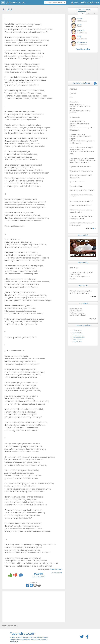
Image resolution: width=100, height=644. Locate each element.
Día (75, 13)
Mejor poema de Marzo (81, 83)
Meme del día (83, 235)
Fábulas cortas (77, 341)
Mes (88, 13)
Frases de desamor (79, 337)
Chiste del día (83, 263)
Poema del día (83, 303)
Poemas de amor (78, 335)
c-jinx (94, 228)
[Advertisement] (34, 607)
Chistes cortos (77, 331)
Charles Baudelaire (56, 569)
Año (94, 13)
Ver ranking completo (83, 49)
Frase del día (83, 286)
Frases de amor (78, 339)
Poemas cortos (77, 333)
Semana (82, 13)
